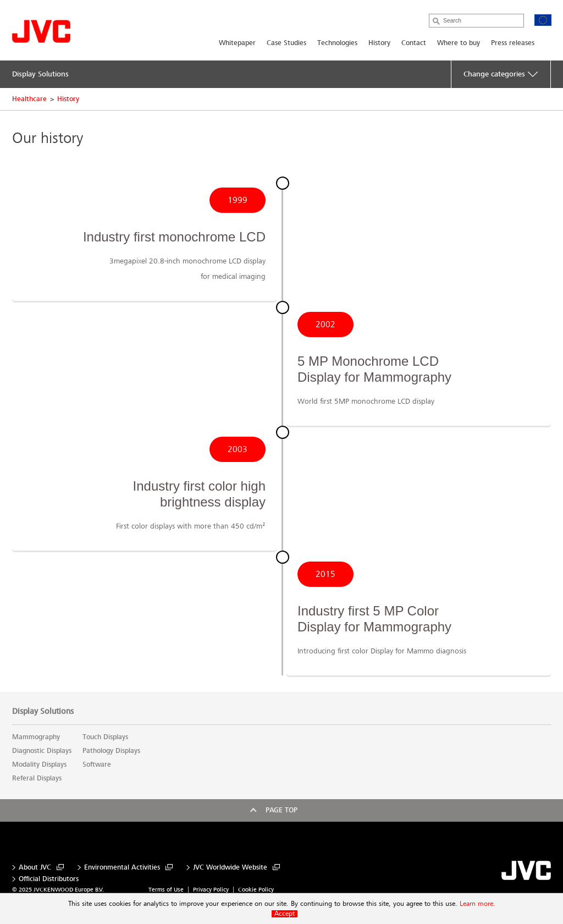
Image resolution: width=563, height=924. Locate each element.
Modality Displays (39, 765)
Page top (281, 810)
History (379, 43)
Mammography (36, 737)
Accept (285, 914)
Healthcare (29, 99)
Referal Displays (37, 778)
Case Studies (286, 43)
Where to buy (459, 43)
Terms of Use (166, 890)
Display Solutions (43, 711)
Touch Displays (105, 737)
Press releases (513, 43)
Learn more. (478, 904)
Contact (414, 43)
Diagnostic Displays (42, 751)
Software (97, 765)
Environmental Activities (122, 868)
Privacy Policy (211, 890)
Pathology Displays (111, 751)
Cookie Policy (256, 890)
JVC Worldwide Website (230, 868)
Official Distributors (49, 879)
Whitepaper (237, 43)
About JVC (35, 868)
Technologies (337, 43)
